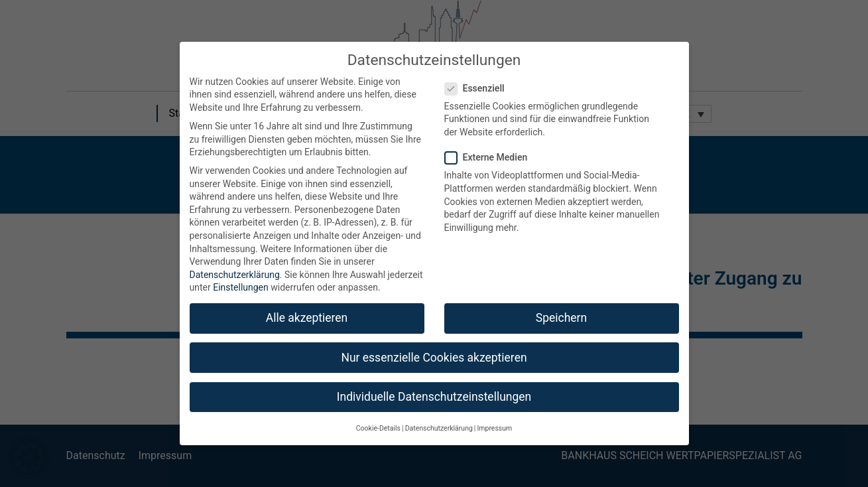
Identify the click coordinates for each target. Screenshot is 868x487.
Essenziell (479, 89)
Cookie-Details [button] (378, 428)
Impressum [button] (494, 428)
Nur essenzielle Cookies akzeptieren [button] (434, 358)
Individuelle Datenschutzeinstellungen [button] (434, 397)
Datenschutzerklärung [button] (439, 428)
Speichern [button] (561, 318)
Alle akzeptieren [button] (307, 318)
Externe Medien (490, 158)
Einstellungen (241, 287)
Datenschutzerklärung (235, 275)
